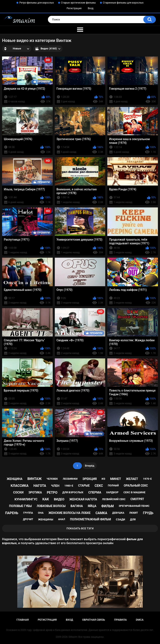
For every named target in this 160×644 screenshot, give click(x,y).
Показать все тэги (80, 528)
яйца (92, 506)
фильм (107, 506)
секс (99, 486)
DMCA (140, 620)
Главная (23, 620)
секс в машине (135, 492)
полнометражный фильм (91, 519)
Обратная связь (94, 620)
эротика (35, 492)
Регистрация (74, 8)
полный (113, 486)
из (103, 479)
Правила (121, 620)
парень (12, 513)
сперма (95, 492)
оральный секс (136, 486)
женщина (15, 479)
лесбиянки (70, 479)
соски (18, 492)
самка (101, 513)
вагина (77, 506)
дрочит (28, 519)
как (46, 499)
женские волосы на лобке (70, 513)
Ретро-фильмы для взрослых (37, 3)
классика (20, 486)
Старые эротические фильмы (78, 3)
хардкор (112, 492)
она (41, 513)
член (55, 486)
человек (52, 479)
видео (59, 499)
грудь (148, 513)
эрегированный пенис (134, 506)
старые (84, 486)
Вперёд (90, 466)
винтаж (35, 479)
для (133, 519)
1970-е (147, 479)
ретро (52, 493)
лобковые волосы (51, 506)
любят (134, 513)
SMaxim (73, 637)
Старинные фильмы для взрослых (123, 3)
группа (28, 513)
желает (132, 479)
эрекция (90, 479)
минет (116, 479)
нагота (40, 486)
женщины (46, 519)
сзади (120, 519)
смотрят (137, 499)
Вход (91, 8)
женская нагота (83, 499)
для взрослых (73, 492)
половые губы (21, 506)
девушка (118, 513)
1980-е (69, 486)
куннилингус (26, 499)
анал (62, 519)
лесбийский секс (114, 499)
